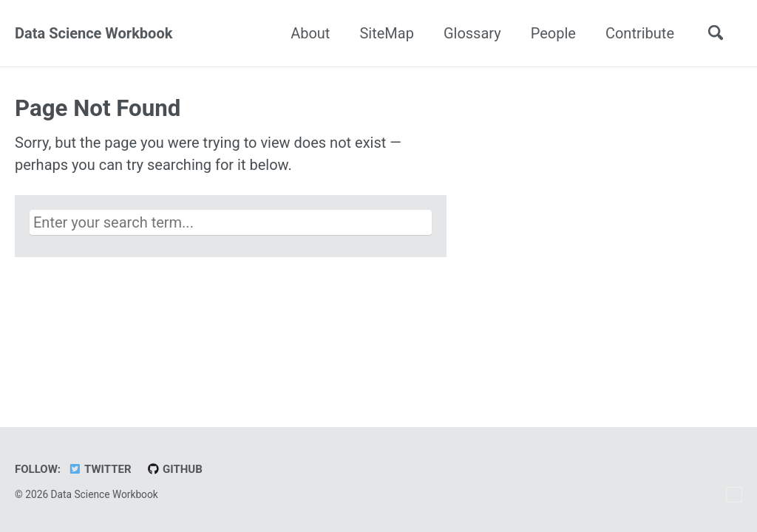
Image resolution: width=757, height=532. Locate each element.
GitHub (174, 469)
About (310, 33)
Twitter (100, 469)
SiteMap (386, 33)
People (553, 33)
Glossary (472, 33)
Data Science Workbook (94, 33)
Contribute (640, 33)
